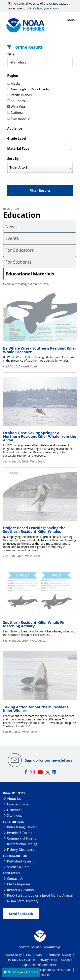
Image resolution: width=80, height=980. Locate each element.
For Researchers (15, 856)
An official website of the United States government (38, 6)
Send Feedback (21, 914)
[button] (21, 972)
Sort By (13, 159)
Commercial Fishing (22, 838)
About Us (14, 799)
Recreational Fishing (22, 844)
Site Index (14, 815)
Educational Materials (30, 274)
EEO (29, 955)
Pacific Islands (19, 95)
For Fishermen (14, 822)
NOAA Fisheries (14, 793)
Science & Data (18, 867)
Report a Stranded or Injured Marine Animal (40, 895)
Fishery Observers (21, 850)
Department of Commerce (39, 965)
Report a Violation (20, 890)
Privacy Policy (48, 960)
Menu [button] (70, 20)
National (15, 113)
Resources (11, 209)
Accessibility (14, 955)
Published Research (22, 861)
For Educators (19, 250)
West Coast (17, 107)
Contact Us (11, 873)
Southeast (17, 101)
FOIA (38, 955)
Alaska (14, 83)
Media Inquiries (19, 884)
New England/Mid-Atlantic (28, 89)
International (19, 118)
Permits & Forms (19, 833)
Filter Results (40, 190)
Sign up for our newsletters (49, 760)
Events (12, 238)
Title (11, 54)
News (11, 226)
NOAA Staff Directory (23, 901)
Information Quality (59, 955)
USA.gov (66, 960)
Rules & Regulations (22, 827)
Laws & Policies (18, 804)
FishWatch (15, 810)
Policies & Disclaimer (22, 960)
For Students (18, 262)
